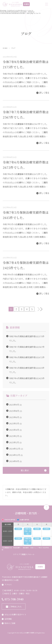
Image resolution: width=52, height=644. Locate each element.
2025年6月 (13, 417)
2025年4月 (13, 430)
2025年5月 (13, 423)
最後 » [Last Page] (42, 309)
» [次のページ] (39, 309)
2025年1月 (12, 442)
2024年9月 (13, 461)
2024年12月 (13, 449)
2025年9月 (13, 405)
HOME (5, 48)
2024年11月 (13, 455)
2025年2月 (13, 436)
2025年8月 (13, 411)
